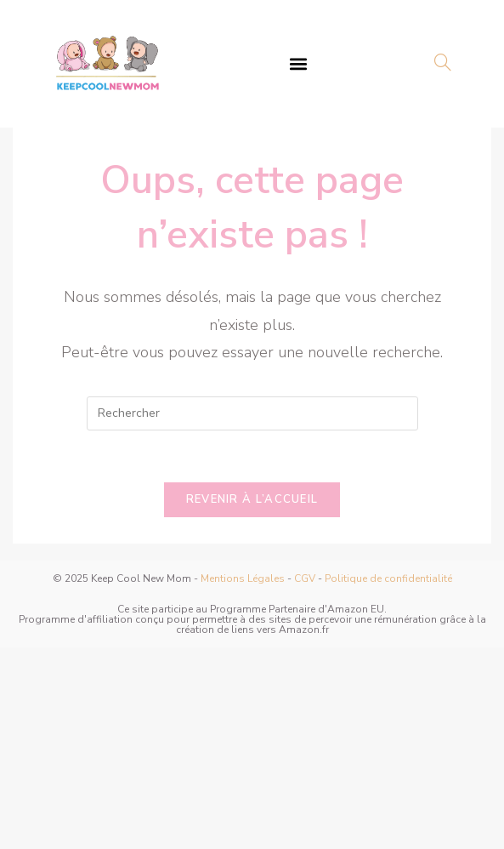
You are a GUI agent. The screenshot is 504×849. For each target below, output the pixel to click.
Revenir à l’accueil (252, 499)
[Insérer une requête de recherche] (252, 413)
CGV (305, 578)
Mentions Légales (243, 578)
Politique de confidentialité (388, 578)
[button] (299, 63)
